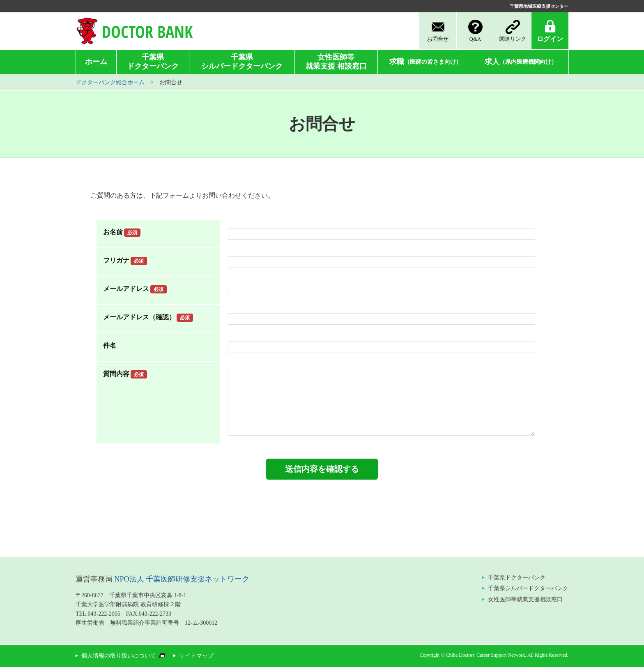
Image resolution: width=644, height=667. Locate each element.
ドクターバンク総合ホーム (110, 82)
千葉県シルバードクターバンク (242, 62)
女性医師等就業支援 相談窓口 (336, 62)
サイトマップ (196, 656)
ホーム (96, 62)
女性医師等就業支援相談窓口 (525, 599)
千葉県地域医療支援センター (539, 6)
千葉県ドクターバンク (153, 62)
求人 (521, 62)
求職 (425, 62)
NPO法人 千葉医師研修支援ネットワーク (182, 579)
